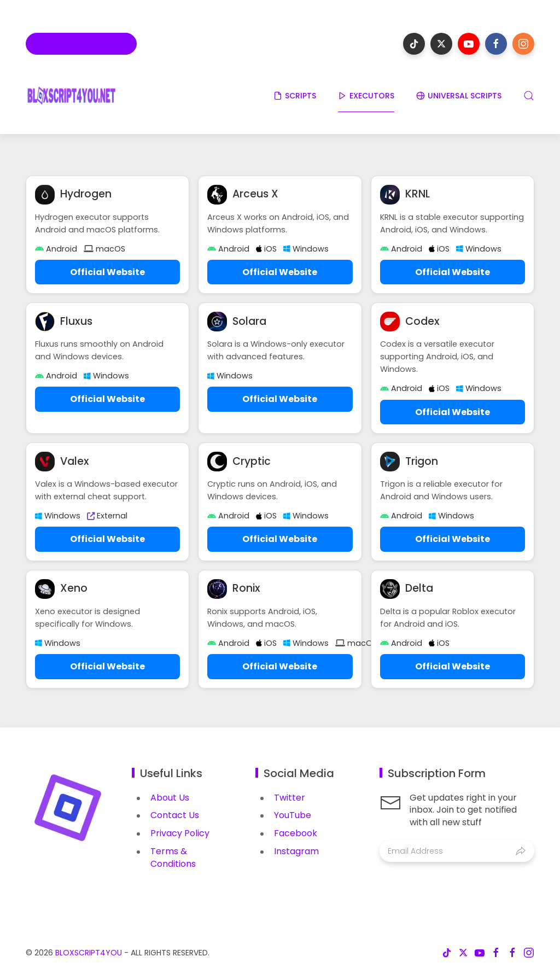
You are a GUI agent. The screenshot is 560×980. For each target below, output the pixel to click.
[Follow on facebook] (496, 44)
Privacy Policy (180, 833)
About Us (170, 798)
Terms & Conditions (173, 857)
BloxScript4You (89, 953)
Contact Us (175, 815)
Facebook (296, 833)
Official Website (107, 272)
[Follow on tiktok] (414, 44)
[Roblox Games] (81, 44)
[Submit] (521, 851)
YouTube (293, 815)
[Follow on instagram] (523, 44)
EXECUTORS (366, 96)
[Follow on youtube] (469, 44)
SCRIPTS (295, 96)
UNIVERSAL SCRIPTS (459, 96)
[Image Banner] (68, 807)
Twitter (290, 798)
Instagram (296, 851)
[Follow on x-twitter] (441, 44)
